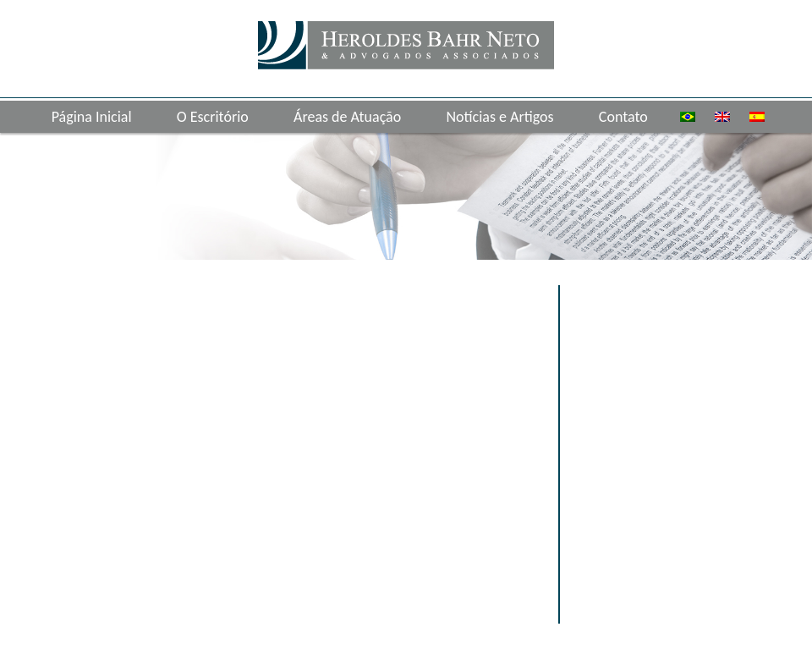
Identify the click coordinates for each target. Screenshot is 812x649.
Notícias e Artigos (499, 117)
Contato (623, 117)
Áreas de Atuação (347, 117)
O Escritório (213, 117)
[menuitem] (688, 117)
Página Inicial (92, 117)
